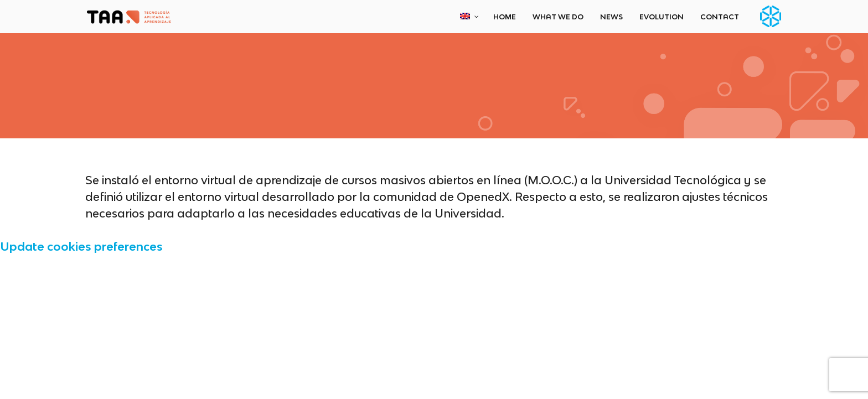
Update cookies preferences (81, 246)
